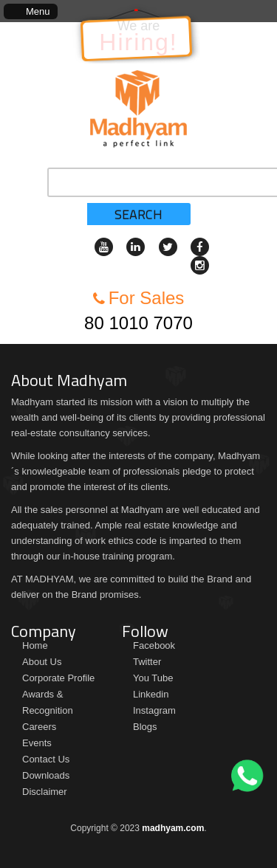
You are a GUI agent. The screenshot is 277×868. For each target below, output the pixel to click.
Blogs (145, 727)
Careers (39, 727)
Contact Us (46, 759)
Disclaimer (45, 792)
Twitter (147, 662)
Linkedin (151, 694)
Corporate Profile (58, 678)
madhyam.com (173, 828)
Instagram (154, 710)
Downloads (46, 775)
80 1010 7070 (138, 323)
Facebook (154, 645)
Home (35, 645)
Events (37, 743)
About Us (42, 662)
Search (138, 214)
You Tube (153, 678)
